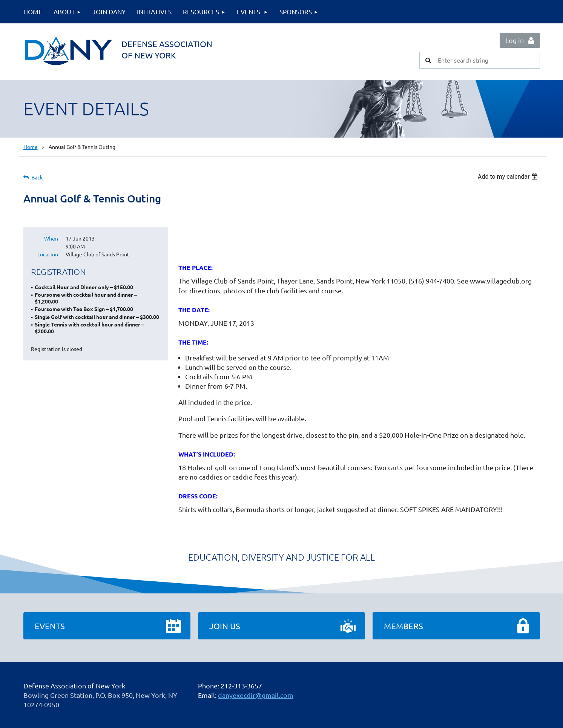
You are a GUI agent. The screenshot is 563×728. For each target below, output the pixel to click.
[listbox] (509, 177)
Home (31, 147)
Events (50, 626)
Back (37, 177)
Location (48, 254)
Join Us (225, 626)
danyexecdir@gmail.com (256, 695)
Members (403, 626)
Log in (515, 40)
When (51, 238)
